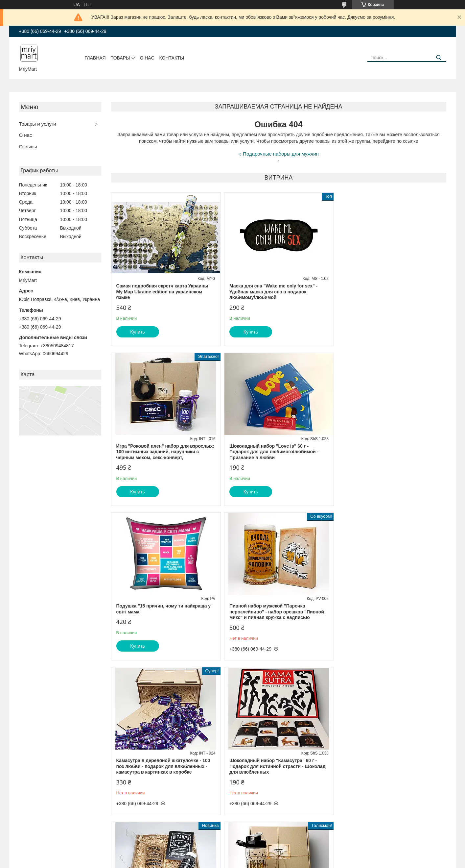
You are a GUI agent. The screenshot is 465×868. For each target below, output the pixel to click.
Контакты (172, 58)
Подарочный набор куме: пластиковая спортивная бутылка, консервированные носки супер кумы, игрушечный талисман (164, 772)
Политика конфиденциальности (267, 862)
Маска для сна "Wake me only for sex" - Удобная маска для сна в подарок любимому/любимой (273, 292)
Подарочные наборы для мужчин (281, 154)
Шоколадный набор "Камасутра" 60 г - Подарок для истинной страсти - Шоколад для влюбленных (277, 612)
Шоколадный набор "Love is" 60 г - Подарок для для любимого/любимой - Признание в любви (161, 452)
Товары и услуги (38, 124)
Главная (95, 58)
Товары (120, 58)
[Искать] (439, 58)
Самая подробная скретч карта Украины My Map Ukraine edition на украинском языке (162, 292)
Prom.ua (260, 856)
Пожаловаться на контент (211, 862)
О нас (147, 58)
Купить (137, 332)
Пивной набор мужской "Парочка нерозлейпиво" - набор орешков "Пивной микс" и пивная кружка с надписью (389, 452)
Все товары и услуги (420, 837)
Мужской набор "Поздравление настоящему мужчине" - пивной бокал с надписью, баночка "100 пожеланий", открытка (387, 615)
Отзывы (28, 147)
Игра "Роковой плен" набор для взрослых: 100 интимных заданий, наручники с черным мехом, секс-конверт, (391, 292)
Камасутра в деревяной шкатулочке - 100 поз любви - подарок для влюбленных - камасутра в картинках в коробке (163, 612)
